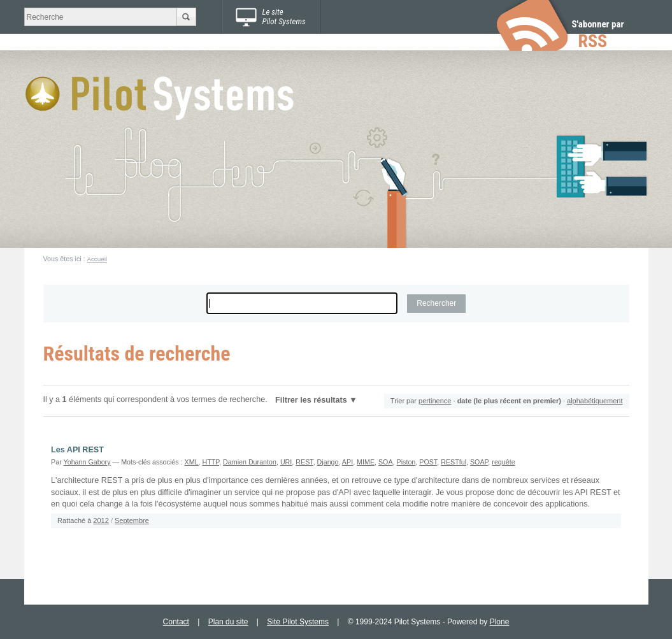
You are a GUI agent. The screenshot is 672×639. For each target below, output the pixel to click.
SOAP (479, 462)
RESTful (454, 462)
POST (428, 462)
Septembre (132, 521)
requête (503, 462)
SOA (386, 462)
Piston (406, 462)
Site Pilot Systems (298, 622)
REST (304, 462)
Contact (176, 622)
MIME (366, 462)
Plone (500, 622)
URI (286, 462)
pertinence (435, 401)
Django (328, 462)
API (347, 462)
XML (192, 462)
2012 (101, 521)
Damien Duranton (250, 462)
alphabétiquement (595, 401)
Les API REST (77, 450)
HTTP (211, 462)
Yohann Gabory (87, 462)
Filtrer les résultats (311, 400)
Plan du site (228, 622)
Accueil (97, 259)
